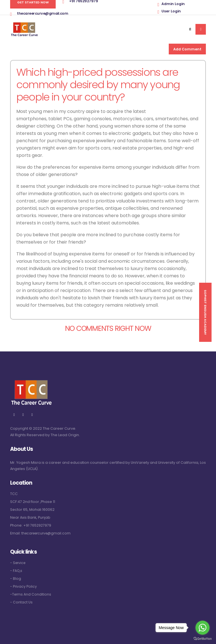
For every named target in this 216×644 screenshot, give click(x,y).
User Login (171, 11)
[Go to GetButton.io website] (202, 638)
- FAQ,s (16, 571)
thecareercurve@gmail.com (42, 13)
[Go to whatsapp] (202, 628)
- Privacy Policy (24, 586)
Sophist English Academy (205, 312)
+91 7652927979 (38, 525)
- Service (18, 563)
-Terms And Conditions (31, 594)
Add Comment (187, 49)
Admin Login (173, 4)
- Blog (16, 579)
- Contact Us (21, 602)
